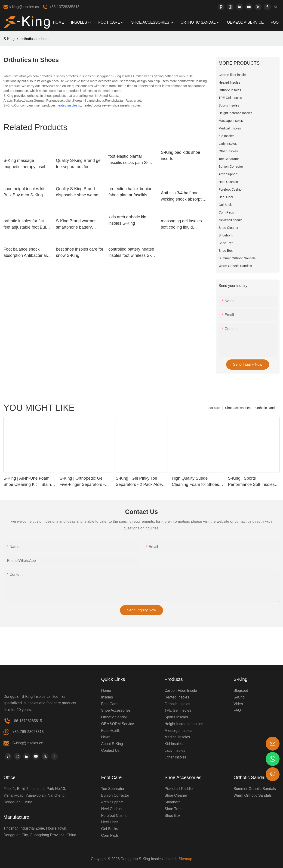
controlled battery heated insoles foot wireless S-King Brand (131, 253)
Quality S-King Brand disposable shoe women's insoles (80, 192)
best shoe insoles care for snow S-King (80, 252)
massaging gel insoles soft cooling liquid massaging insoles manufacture (181, 225)
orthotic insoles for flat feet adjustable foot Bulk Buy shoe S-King (26, 225)
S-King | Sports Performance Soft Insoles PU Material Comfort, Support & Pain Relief (251, 482)
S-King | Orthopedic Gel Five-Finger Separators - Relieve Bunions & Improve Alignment (85, 482)
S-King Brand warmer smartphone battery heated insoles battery (76, 225)
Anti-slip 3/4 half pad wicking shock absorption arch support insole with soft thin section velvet (184, 197)
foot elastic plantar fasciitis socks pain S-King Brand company (128, 160)
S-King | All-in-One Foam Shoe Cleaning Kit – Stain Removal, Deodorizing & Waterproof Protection (27, 482)
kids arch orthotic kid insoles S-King (127, 220)
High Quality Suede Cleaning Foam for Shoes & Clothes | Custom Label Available (197, 482)
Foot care (213, 408)
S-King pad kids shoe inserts (181, 156)
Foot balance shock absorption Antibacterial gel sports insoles (25, 253)
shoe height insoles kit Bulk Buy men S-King (24, 192)
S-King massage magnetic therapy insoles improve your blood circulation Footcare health (26, 164)
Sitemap (185, 859)
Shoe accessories (238, 408)
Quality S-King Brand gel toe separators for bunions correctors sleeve (80, 164)
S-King (9, 39)
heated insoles (67, 105)
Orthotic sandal (266, 408)
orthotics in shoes (35, 39)
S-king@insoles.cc (28, 743)
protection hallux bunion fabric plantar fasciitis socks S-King (130, 192)
